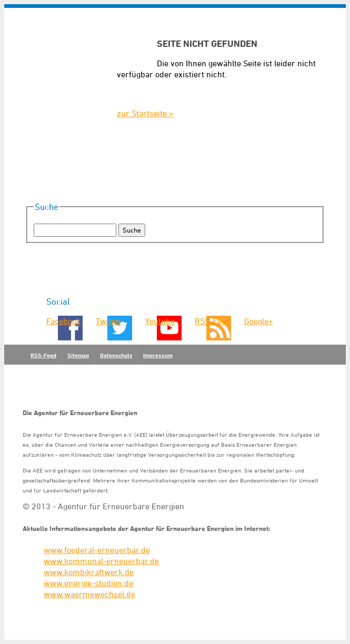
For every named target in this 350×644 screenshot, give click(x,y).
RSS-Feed (213, 321)
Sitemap (78, 355)
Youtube (160, 321)
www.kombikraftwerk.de (89, 572)
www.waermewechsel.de (89, 594)
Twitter (109, 321)
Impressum (158, 355)
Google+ (259, 321)
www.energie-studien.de (88, 583)
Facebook (63, 321)
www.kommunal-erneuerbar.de (101, 561)
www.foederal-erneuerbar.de (97, 550)
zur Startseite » (145, 113)
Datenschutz (116, 355)
